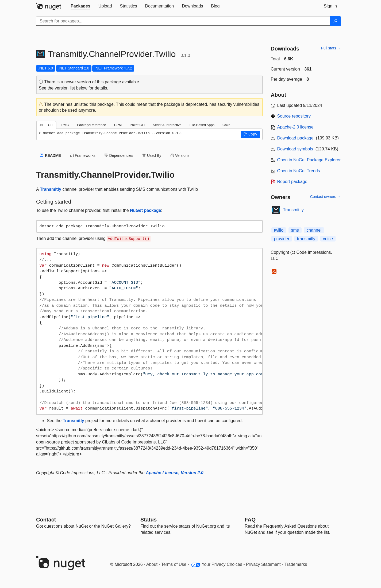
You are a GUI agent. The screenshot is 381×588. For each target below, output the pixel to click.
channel (314, 230)
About (152, 564)
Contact (46, 520)
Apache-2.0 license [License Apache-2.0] (295, 127)
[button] (251, 134)
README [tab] (51, 155)
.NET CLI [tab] (46, 125)
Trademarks (296, 564)
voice (328, 239)
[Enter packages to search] (183, 21)
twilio (279, 230)
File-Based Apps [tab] (202, 125)
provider (282, 239)
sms (295, 230)
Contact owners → (326, 197)
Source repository (294, 116)
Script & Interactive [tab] (167, 125)
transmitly (306, 239)
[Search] (335, 21)
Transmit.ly (293, 210)
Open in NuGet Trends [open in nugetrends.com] (299, 171)
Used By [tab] (152, 155)
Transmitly (51, 189)
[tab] (80, 6)
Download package (295, 138)
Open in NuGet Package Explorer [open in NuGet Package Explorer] (309, 160)
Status (149, 520)
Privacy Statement (263, 564)
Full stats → (331, 48)
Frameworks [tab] (83, 155)
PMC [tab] (65, 125)
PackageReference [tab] (92, 125)
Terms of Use (174, 564)
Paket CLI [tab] (137, 125)
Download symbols (295, 149)
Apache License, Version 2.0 (175, 473)
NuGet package (145, 210)
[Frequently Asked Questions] (250, 520)
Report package (292, 182)
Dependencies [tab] (119, 155)
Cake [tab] (226, 125)
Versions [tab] (180, 155)
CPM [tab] (118, 125)
